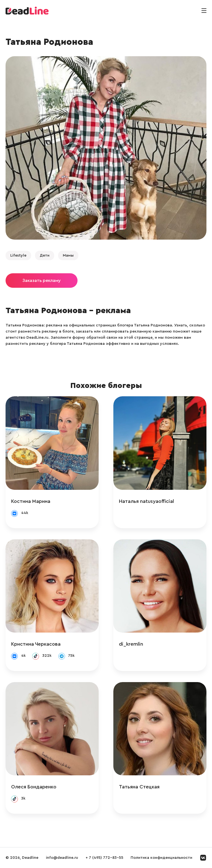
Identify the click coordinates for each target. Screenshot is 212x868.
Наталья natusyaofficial (146, 501)
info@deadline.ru (62, 858)
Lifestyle (18, 255)
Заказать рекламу (42, 281)
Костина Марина (31, 501)
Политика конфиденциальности (161, 858)
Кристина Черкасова (36, 644)
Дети (45, 255)
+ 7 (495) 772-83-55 (104, 858)
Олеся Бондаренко (34, 787)
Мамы (68, 255)
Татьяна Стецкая (139, 787)
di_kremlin (131, 644)
